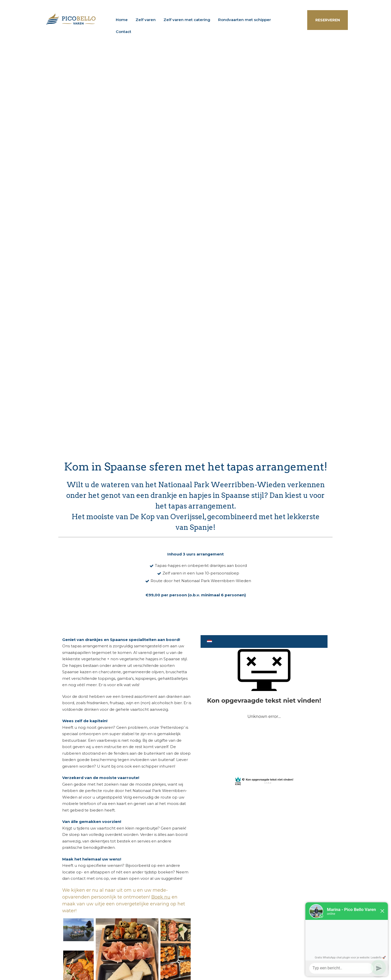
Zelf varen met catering (187, 20)
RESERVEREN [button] (328, 20)
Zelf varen (146, 20)
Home (122, 20)
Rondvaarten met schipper (245, 20)
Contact (124, 32)
